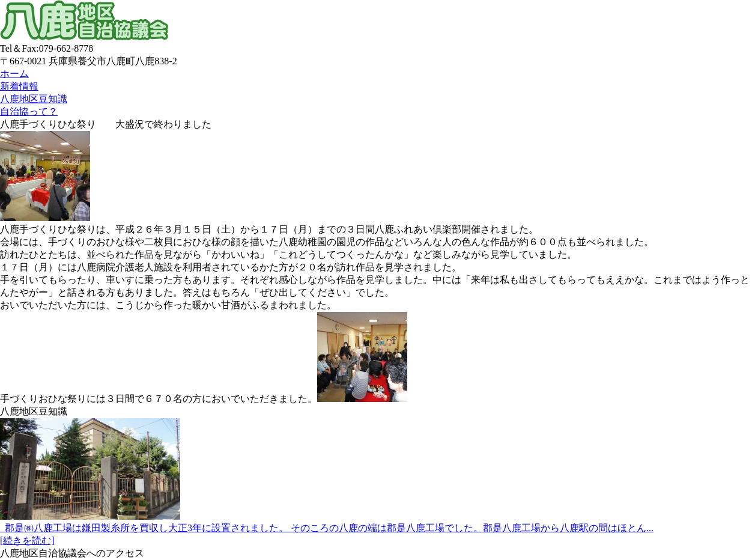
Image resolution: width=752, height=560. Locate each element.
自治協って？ (29, 111)
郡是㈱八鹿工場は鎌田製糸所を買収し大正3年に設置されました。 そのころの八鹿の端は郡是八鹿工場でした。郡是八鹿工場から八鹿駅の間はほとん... (327, 528)
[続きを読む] (27, 540)
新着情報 (19, 86)
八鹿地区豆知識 (34, 99)
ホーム (14, 74)
